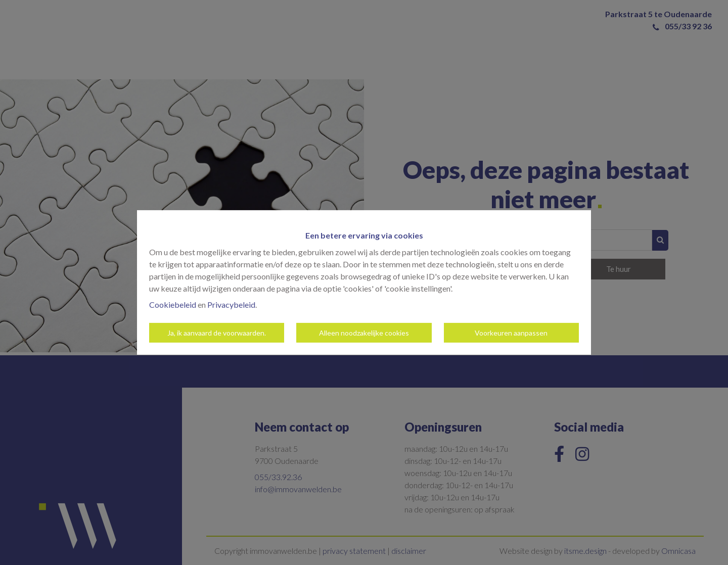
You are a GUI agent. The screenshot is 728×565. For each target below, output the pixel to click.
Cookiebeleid (173, 304)
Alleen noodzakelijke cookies (364, 333)
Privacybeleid (231, 304)
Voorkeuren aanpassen (511, 333)
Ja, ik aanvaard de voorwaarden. (217, 333)
